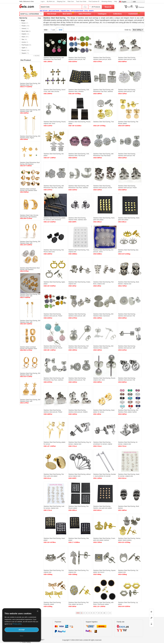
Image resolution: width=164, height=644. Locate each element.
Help (116, 1)
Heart (25, 37)
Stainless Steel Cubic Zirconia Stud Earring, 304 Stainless (29, 216)
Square (25, 53)
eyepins (91, 11)
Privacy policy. (17, 624)
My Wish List (51, 1)
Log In (43, 1)
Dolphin (25, 34)
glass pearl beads (54, 11)
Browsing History (107, 1)
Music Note (26, 31)
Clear (39, 18)
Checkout (141, 7)
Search (108, 7)
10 (104, 613)
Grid (61, 30)
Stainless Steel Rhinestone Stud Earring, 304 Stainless (30, 163)
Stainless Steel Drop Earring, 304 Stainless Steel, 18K (30, 111)
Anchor (25, 42)
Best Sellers (67, 14)
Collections (117, 14)
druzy (86, 11)
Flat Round (26, 45)
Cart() (130, 7)
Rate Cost (71, 1)
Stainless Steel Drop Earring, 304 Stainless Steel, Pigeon (30, 137)
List (54, 30)
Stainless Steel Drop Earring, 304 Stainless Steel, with (30, 242)
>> (110, 613)
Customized (133, 14)
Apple (24, 48)
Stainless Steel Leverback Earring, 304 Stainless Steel (28, 190)
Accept (22, 630)
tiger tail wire (44, 11)
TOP (151, 624)
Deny (22, 636)
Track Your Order (81, 1)
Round (25, 50)
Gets (27, 6)
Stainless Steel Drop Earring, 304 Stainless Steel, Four (30, 84)
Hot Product (26, 60)
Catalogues (102, 14)
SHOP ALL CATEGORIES (30, 14)
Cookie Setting (26, 642)
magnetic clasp (65, 11)
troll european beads (77, 11)
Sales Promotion (85, 14)
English (124, 2)
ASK (151, 618)
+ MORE (36, 56)
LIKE (151, 612)
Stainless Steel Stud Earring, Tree (104, 122)
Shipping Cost (61, 1)
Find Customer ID (94, 1)
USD (134, 2)
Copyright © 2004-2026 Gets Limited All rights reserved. (82, 640)
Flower (25, 26)
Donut (25, 23)
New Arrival (52, 14)
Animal (25, 29)
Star (24, 39)
